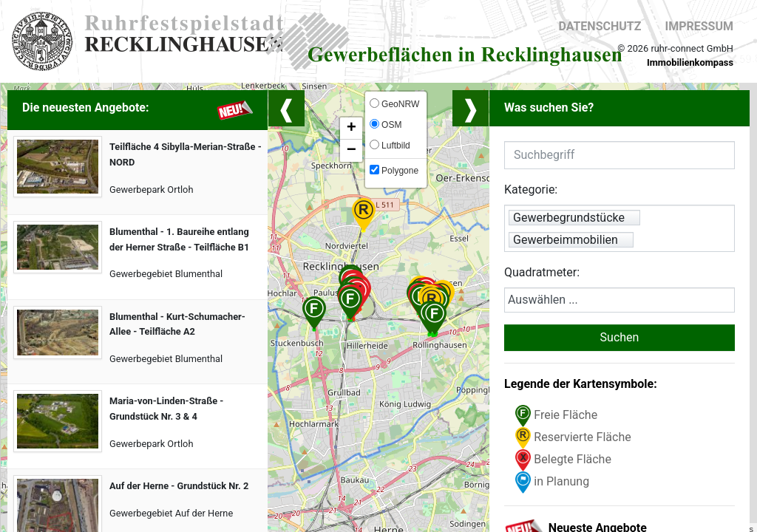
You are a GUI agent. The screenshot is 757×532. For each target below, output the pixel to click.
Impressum (699, 26)
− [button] (352, 151)
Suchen (620, 337)
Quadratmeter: (542, 272)
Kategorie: (531, 190)
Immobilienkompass (690, 62)
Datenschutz (600, 26)
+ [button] (352, 129)
